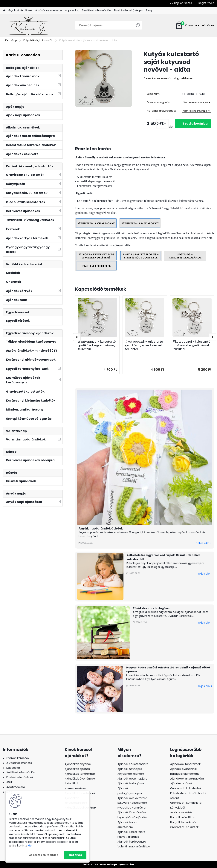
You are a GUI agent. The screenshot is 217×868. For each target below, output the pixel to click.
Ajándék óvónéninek (184, 769)
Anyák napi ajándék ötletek (101, 528)
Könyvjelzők (178, 808)
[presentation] (77, 337)
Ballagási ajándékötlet (185, 774)
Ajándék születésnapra (133, 764)
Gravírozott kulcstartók (186, 788)
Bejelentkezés (183, 3)
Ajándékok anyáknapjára (187, 779)
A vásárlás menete (48, 10)
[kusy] (162, 124)
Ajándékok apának (77, 769)
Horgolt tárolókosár (183, 822)
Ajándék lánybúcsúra (132, 812)
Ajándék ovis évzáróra (132, 798)
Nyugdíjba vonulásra (132, 808)
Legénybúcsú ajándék (132, 817)
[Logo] (29, 25)
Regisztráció (206, 3)
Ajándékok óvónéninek (80, 779)
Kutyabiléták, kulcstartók (38, 40)
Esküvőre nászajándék (132, 803)
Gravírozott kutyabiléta (186, 803)
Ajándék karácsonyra (132, 842)
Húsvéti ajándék (128, 837)
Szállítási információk (97, 10)
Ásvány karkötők (181, 812)
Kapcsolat (72, 10)
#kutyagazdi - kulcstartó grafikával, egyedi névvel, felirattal (97, 345)
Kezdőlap (11, 40)
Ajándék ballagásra (131, 783)
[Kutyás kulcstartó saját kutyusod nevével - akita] (103, 78)
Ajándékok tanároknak (80, 774)
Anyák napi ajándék (131, 774)
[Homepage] (4, 11)
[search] (138, 27)
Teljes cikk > (203, 543)
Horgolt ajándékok (183, 817)
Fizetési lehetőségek (129, 10)
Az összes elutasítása (44, 855)
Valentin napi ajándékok (134, 846)
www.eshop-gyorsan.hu (117, 864)
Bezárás (75, 855)
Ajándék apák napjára (132, 779)
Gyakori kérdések (20, 10)
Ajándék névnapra (130, 769)
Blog (149, 10)
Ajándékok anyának (78, 764)
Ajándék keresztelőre (131, 832)
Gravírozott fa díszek (184, 827)
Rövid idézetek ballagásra (152, 608)
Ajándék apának (182, 783)
